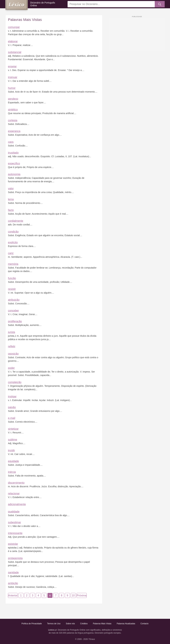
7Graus (92, 639)
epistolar (13, 544)
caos (11, 142)
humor (12, 88)
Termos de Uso (54, 624)
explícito (13, 242)
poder (11, 368)
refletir (12, 346)
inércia (12, 472)
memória (13, 264)
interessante (15, 533)
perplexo (13, 99)
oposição (13, 354)
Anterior (13, 595)
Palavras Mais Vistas (102, 624)
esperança (14, 131)
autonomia (14, 174)
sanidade (13, 572)
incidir (11, 450)
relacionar (14, 493)
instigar (12, 396)
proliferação (15, 321)
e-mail (12, 418)
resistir (12, 289)
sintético (13, 110)
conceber (13, 311)
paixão (12, 407)
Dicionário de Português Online (43, 4)
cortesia (13, 120)
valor (11, 188)
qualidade (14, 512)
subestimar (14, 522)
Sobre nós (70, 624)
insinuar (13, 77)
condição (13, 232)
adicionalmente (17, 504)
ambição (13, 583)
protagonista (15, 558)
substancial (15, 52)
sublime (13, 440)
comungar (14, 27)
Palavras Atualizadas (126, 624)
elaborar (13, 41)
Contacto (144, 624)
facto (11, 210)
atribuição (14, 300)
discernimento (16, 483)
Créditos (84, 624)
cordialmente (16, 221)
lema (11, 199)
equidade (13, 461)
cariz (11, 253)
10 (73, 595)
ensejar (12, 66)
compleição (15, 382)
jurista (12, 332)
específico (14, 163)
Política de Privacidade (32, 624)
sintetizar (13, 429)
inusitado (13, 153)
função (12, 278)
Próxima (82, 595)
